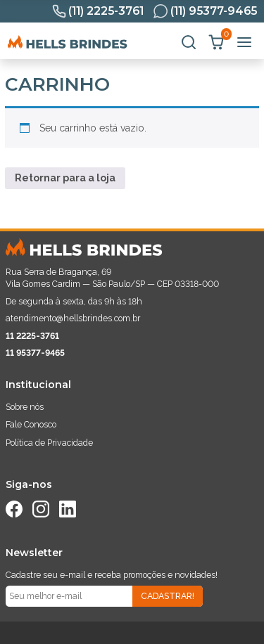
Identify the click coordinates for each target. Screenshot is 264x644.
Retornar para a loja (65, 178)
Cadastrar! (168, 596)
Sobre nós (25, 407)
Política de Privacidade (49, 443)
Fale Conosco (31, 424)
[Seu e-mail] (69, 596)
